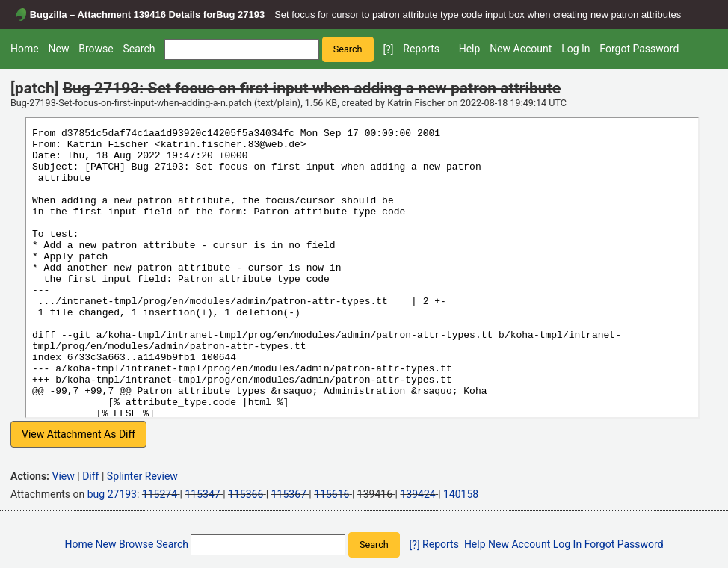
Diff (90, 476)
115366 (246, 494)
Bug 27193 (240, 15)
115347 (202, 494)
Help (470, 49)
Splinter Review (142, 476)
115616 (331, 494)
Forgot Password (639, 49)
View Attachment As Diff (78, 434)
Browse (96, 49)
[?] (388, 49)
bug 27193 (112, 494)
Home (25, 49)
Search (139, 49)
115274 (160, 494)
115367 (289, 494)
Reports (421, 49)
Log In (576, 49)
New (58, 49)
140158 (461, 494)
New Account (521, 49)
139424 (417, 494)
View (64, 476)
